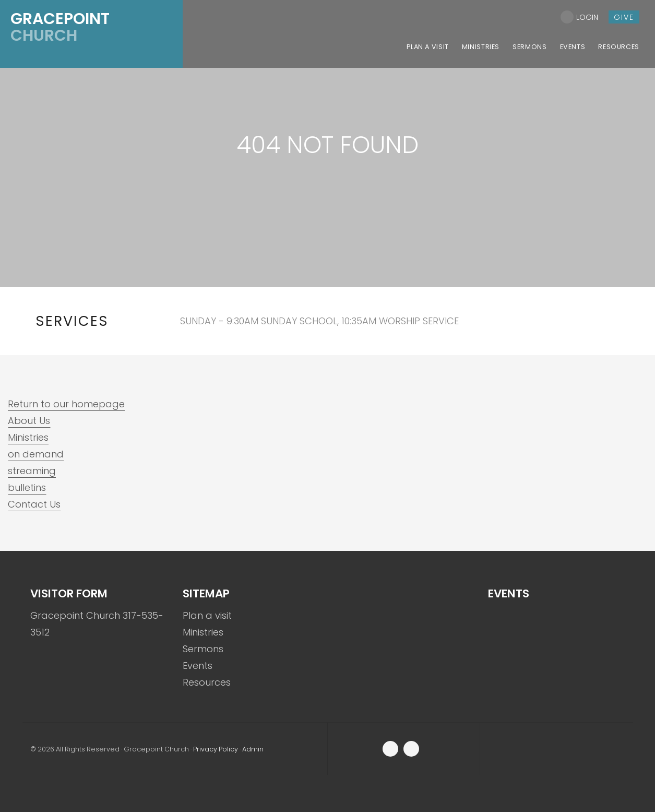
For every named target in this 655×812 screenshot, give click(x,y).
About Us (29, 421)
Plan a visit (207, 615)
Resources (207, 682)
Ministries (28, 437)
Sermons (203, 649)
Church (60, 27)
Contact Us (34, 504)
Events (198, 666)
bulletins (27, 487)
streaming (32, 471)
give (624, 17)
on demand (36, 454)
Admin (253, 749)
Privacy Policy (216, 749)
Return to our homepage (66, 404)
